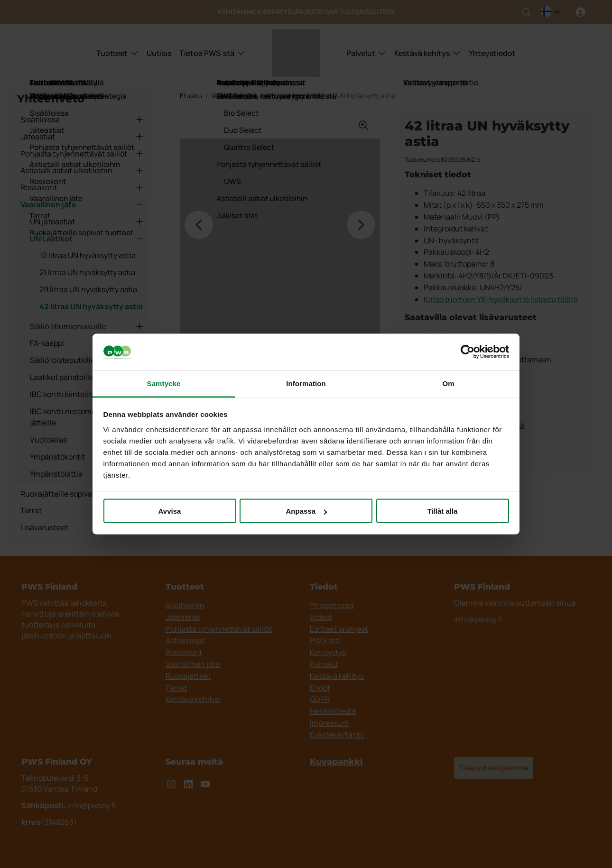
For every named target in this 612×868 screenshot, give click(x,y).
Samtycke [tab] (164, 383)
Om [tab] (448, 383)
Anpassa (306, 511)
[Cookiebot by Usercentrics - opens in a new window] (468, 352)
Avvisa (170, 511)
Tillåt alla (443, 511)
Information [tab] (306, 383)
